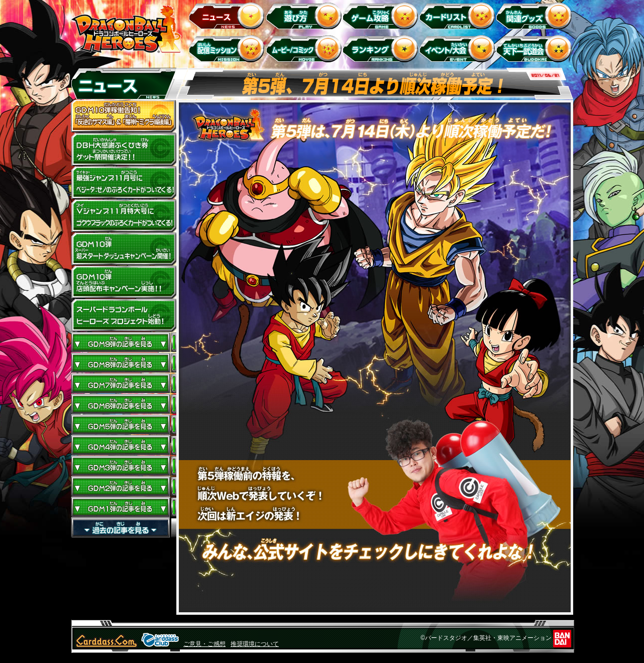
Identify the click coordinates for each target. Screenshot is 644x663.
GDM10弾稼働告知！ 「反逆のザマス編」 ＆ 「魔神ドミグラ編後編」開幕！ (124, 117)
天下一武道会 (536, 48)
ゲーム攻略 (382, 15)
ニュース (228, 15)
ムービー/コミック (305, 48)
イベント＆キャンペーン (459, 48)
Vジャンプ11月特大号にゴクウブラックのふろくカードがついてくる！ (124, 216)
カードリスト (459, 15)
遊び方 (305, 15)
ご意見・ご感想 (204, 644)
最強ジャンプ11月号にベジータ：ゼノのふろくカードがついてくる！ (124, 183)
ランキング (382, 48)
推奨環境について (255, 644)
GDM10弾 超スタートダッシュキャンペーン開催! (124, 249)
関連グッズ (536, 15)
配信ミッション (228, 48)
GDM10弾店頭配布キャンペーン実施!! (124, 282)
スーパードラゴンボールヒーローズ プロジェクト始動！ (124, 315)
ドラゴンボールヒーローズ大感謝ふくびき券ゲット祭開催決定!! (124, 150)
